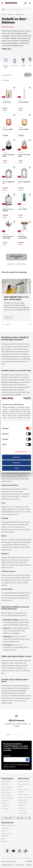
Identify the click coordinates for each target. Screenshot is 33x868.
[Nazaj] (3, 724)
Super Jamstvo (24, 781)
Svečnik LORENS (8, 129)
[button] (25, 3)
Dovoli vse (16, 457)
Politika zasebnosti (7, 865)
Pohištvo (11, 15)
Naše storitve (23, 779)
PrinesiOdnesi (23, 813)
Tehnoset (21, 805)
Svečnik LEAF (7, 102)
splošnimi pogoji (22, 765)
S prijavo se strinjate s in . (16, 766)
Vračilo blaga (6, 793)
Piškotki (29, 865)
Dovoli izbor (17, 463)
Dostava (4, 784)
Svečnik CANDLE (24, 102)
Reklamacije (6, 790)
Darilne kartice (23, 795)
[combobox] (18, 9)
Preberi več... (7, 49)
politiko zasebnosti (9, 767)
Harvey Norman (8, 823)
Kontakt (4, 842)
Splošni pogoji (7, 795)
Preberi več (8, 318)
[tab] (16, 75)
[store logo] (11, 3)
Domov (4, 15)
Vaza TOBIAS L (23, 209)
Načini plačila (6, 781)
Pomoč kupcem (7, 779)
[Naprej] (30, 325)
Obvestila (5, 809)
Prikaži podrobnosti (21, 452)
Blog (3, 839)
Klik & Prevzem (7, 787)
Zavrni (16, 468)
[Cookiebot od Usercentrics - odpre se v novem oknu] (23, 398)
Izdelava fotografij (25, 797)
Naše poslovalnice (8, 826)
